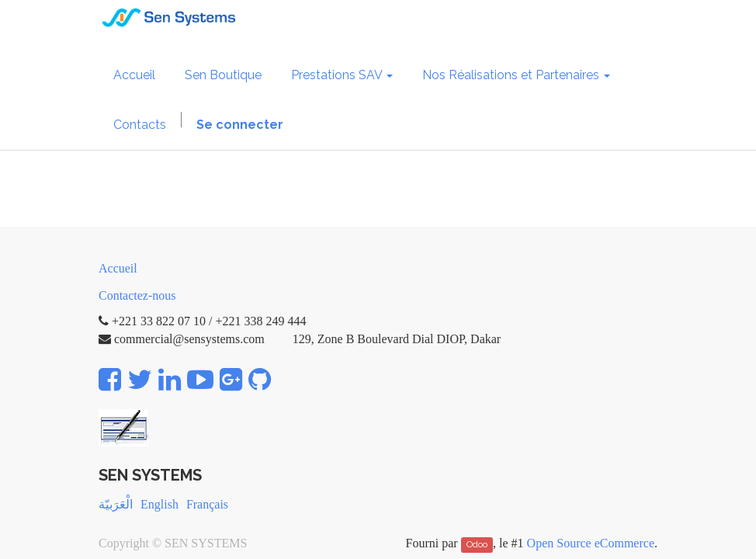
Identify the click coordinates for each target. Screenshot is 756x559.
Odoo (477, 544)
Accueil (118, 268)
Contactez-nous (137, 295)
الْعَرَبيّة (116, 504)
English (160, 504)
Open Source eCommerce (591, 543)
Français (207, 504)
